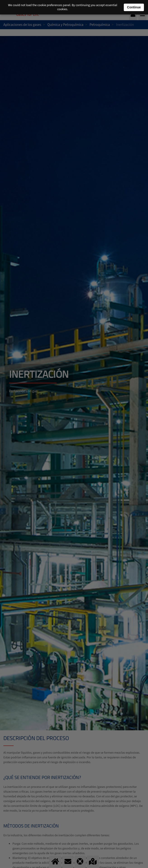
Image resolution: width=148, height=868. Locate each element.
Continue (134, 7)
